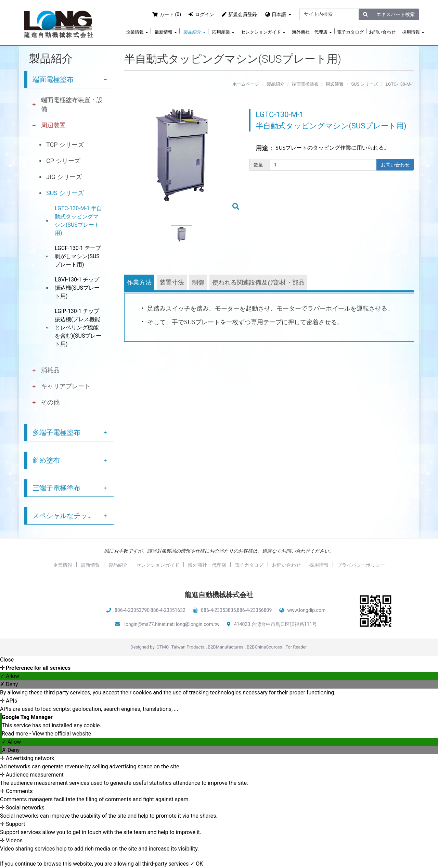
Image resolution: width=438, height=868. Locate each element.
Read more (16, 734)
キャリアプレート (66, 386)
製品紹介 (195, 32)
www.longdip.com (307, 610)
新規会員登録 (239, 14)
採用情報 (413, 32)
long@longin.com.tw (198, 624)
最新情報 (166, 32)
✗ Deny (9, 684)
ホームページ (246, 84)
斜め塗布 (46, 460)
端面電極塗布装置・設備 (72, 104)
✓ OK (196, 864)
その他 (50, 402)
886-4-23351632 (168, 610)
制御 (198, 282)
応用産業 (223, 32)
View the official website (62, 734)
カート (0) (167, 14)
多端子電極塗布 (56, 432)
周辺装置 (53, 125)
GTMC (163, 647)
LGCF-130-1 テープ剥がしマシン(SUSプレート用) (78, 256)
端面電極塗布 (53, 79)
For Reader (296, 647)
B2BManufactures (226, 647)
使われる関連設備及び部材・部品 (258, 282)
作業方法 (139, 282)
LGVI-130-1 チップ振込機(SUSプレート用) (77, 288)
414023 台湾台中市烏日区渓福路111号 (275, 624)
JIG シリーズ (64, 177)
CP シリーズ (63, 161)
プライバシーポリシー (361, 565)
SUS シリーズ (65, 193)
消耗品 (50, 370)
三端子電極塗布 (56, 488)
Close (7, 660)
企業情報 (137, 32)
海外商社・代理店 (312, 32)
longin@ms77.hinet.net (149, 624)
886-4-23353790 (132, 610)
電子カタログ (350, 32)
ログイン (201, 14)
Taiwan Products (188, 647)
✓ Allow (10, 676)
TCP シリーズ (65, 145)
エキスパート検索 (396, 14)
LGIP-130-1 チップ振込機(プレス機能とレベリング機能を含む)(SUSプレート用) (78, 328)
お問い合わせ (382, 32)
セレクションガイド (263, 32)
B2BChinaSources (265, 647)
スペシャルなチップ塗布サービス (73, 516)
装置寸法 (172, 282)
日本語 (279, 14)
